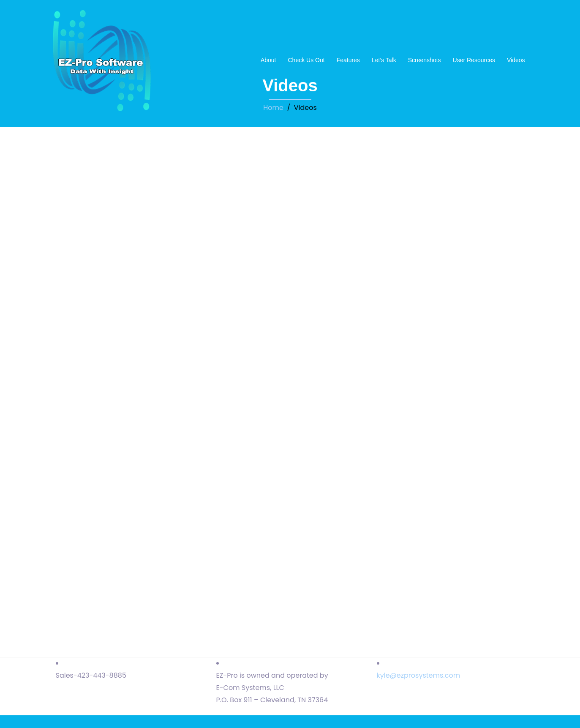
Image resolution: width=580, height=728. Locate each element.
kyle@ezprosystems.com (419, 675)
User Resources (474, 60)
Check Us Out (306, 60)
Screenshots (425, 60)
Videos (516, 60)
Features (348, 60)
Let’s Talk (384, 60)
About (268, 60)
